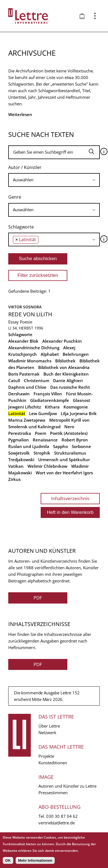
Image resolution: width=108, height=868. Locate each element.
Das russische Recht (70, 387)
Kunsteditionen (53, 763)
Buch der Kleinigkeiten (66, 374)
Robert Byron (75, 440)
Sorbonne (81, 446)
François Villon (48, 394)
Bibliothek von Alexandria (64, 367)
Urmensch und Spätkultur (64, 460)
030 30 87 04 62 (62, 816)
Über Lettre (49, 726)
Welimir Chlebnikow (47, 466)
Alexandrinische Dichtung (34, 348)
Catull (14, 381)
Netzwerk (47, 732)
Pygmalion (19, 440)
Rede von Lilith (30, 314)
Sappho (60, 446)
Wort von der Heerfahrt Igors (64, 473)
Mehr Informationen (35, 860)
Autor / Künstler (25, 167)
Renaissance (45, 440)
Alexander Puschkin (62, 341)
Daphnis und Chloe (27, 387)
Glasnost (81, 400)
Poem (41, 433)
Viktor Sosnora (25, 307)
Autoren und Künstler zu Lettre (67, 786)
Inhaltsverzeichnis (70, 498)
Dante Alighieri (68, 381)
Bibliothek (65, 361)
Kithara (52, 407)
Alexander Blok (23, 341)
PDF (38, 598)
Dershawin (19, 394)
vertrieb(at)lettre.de (57, 823)
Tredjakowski (21, 460)
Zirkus (14, 479)
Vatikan (16, 466)
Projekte (46, 756)
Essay (13, 322)
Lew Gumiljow (43, 413)
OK (8, 860)
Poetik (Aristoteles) (69, 433)
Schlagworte (21, 227)
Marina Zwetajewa (27, 420)
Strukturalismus (70, 453)
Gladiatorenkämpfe (50, 400)
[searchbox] (54, 180)
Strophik (42, 453)
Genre (15, 197)
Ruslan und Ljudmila (29, 446)
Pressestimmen (53, 793)
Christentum (37, 381)
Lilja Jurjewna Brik (79, 413)
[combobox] (54, 180)
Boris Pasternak (24, 374)
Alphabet (50, 354)
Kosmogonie (76, 407)
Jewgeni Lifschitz (25, 407)
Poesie (26, 322)
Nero (69, 427)
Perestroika (20, 433)
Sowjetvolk (19, 453)
